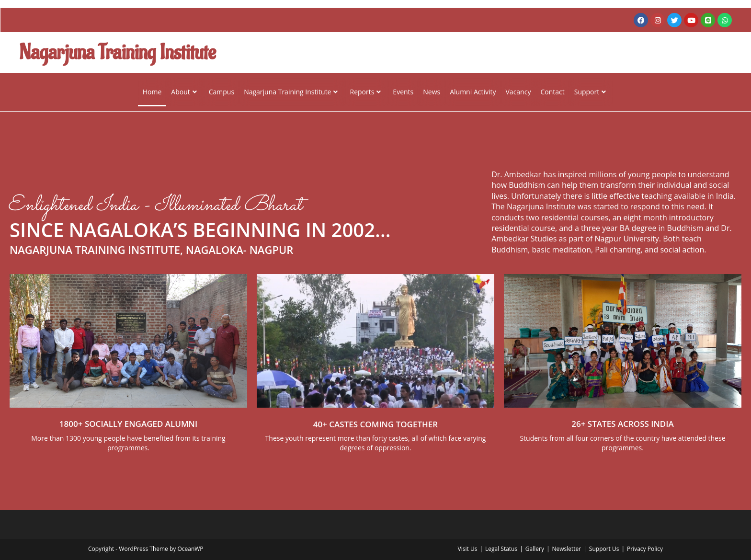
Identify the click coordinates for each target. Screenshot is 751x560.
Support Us (604, 549)
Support (590, 92)
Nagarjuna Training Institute (291, 92)
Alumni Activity (473, 92)
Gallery (535, 549)
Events (403, 92)
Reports (365, 92)
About (184, 92)
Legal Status (501, 549)
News (432, 92)
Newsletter (566, 549)
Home (152, 92)
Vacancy (518, 92)
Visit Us (468, 549)
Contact (552, 92)
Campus (222, 92)
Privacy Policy (645, 549)
